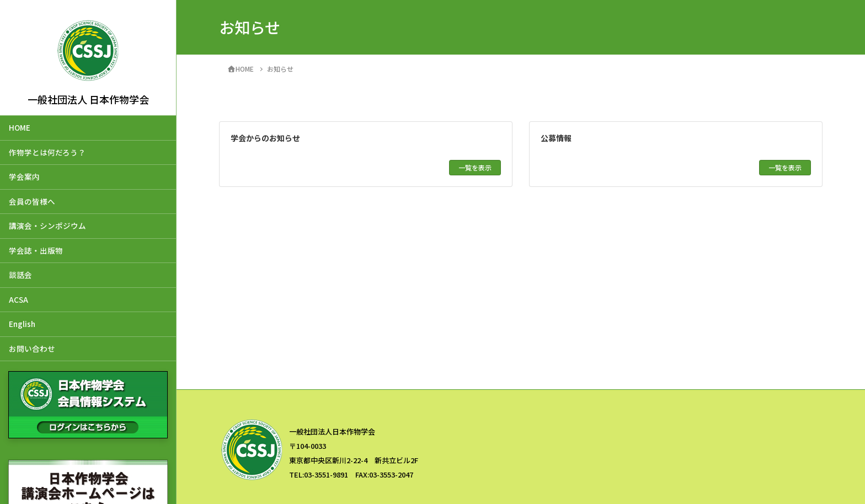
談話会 (20, 275)
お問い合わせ (32, 348)
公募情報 (556, 138)
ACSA (18, 299)
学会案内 (24, 176)
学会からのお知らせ (265, 138)
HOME (20, 127)
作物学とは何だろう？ (47, 152)
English (22, 324)
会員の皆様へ (32, 201)
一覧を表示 (475, 167)
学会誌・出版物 (36, 250)
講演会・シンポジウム (47, 226)
